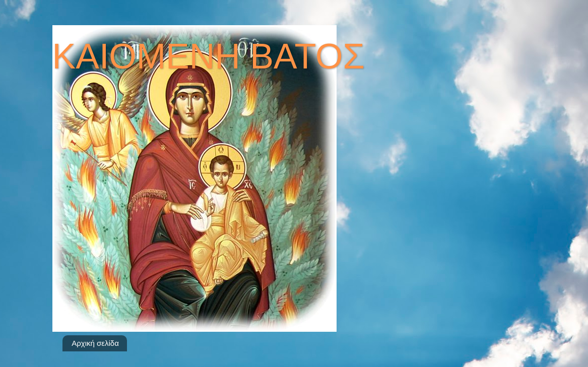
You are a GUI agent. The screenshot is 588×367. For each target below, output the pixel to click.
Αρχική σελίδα (95, 343)
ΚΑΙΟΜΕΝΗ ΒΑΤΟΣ (209, 56)
